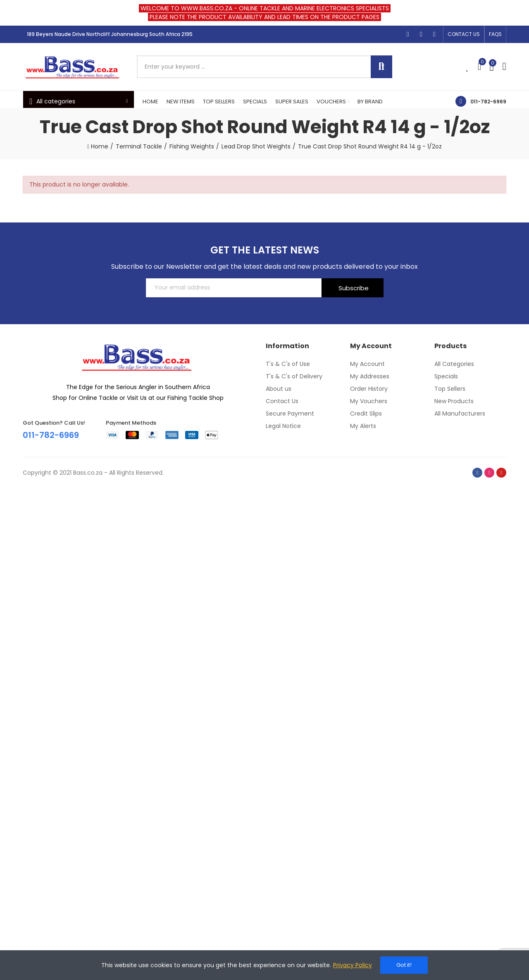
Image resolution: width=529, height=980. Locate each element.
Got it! (404, 965)
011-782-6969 (488, 102)
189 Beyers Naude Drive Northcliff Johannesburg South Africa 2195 (110, 34)
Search (381, 67)
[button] (464, 34)
